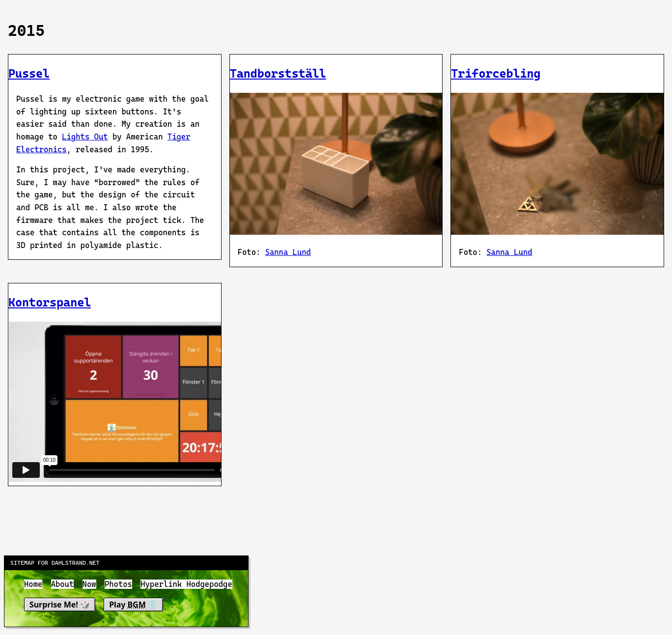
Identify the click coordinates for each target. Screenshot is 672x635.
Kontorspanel (50, 303)
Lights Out (85, 137)
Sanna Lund (288, 252)
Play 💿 (133, 604)
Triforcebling (496, 74)
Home (33, 584)
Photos (118, 584)
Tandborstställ (278, 74)
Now (89, 584)
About (63, 584)
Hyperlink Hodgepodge (186, 584)
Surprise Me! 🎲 (60, 604)
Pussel (29, 74)
